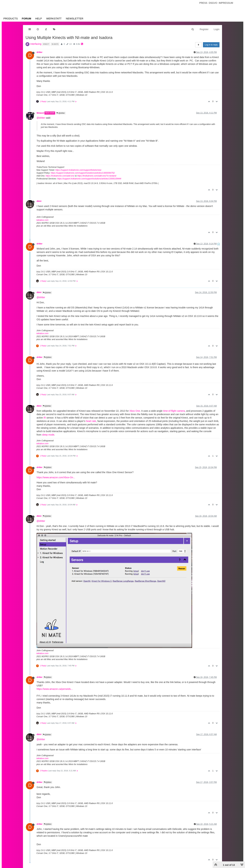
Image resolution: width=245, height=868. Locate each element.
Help (39, 18)
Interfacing (36, 44)
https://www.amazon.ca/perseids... (55, 689)
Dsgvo (213, 3)
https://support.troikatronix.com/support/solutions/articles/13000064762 (83, 173)
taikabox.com (42, 220)
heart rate (91, 421)
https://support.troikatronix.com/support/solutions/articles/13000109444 (89, 179)
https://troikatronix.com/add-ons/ (60, 176)
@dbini (48, 357)
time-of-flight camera (174, 411)
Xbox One (135, 411)
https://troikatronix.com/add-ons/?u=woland (97, 176)
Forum (26, 18)
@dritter (61, 113)
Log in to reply (211, 45)
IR (45, 418)
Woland (40, 113)
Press (203, 3)
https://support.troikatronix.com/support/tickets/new (78, 170)
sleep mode (48, 435)
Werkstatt (54, 18)
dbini (39, 201)
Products (11, 18)
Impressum (226, 3)
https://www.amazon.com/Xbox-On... (56, 477)
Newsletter (75, 18)
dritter (39, 52)
